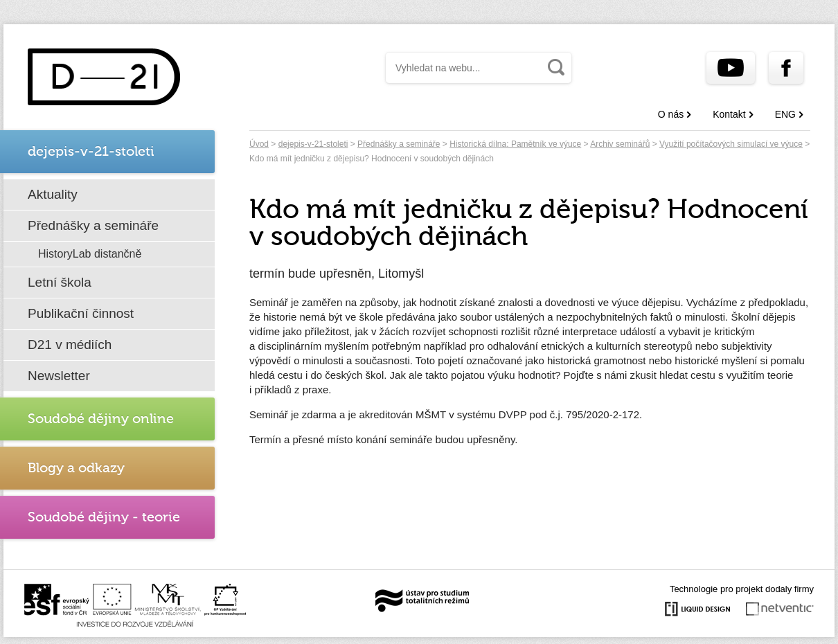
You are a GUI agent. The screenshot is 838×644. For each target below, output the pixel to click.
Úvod (259, 144)
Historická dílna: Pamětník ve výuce (515, 144)
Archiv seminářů (620, 144)
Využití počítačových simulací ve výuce (731, 144)
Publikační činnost (81, 313)
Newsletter (59, 376)
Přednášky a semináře (93, 225)
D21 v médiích (70, 345)
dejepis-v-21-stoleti (313, 144)
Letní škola (60, 282)
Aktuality (53, 194)
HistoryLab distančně (90, 254)
